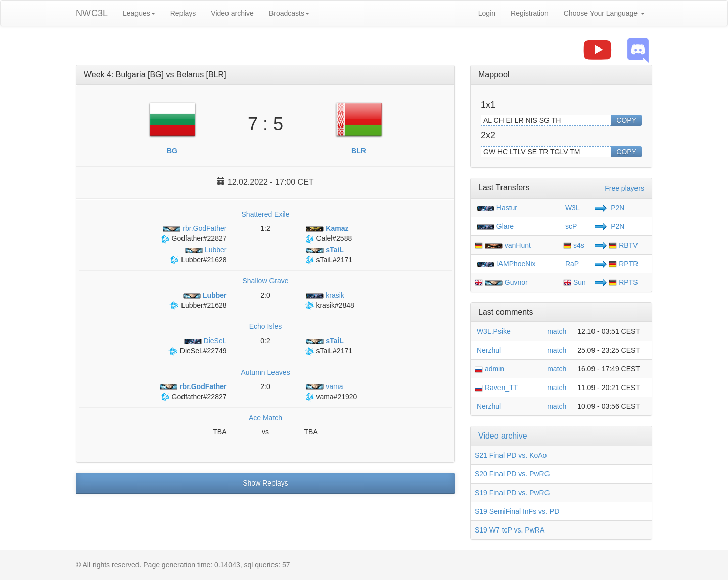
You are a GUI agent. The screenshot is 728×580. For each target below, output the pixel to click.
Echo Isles (266, 326)
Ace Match (265, 418)
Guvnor (516, 282)
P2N (617, 208)
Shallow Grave (265, 281)
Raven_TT (496, 388)
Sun (575, 282)
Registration (530, 13)
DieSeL (204, 341)
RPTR (623, 264)
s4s (574, 245)
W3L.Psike (493, 331)
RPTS (623, 282)
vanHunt (518, 245)
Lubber (205, 250)
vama (324, 386)
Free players (624, 188)
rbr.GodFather (194, 228)
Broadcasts (289, 13)
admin (489, 369)
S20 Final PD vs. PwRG (512, 474)
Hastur (507, 208)
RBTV (623, 245)
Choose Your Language (604, 13)
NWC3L (92, 13)
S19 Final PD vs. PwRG (512, 493)
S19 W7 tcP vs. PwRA (510, 530)
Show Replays (265, 483)
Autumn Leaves (265, 372)
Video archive (232, 13)
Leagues (139, 13)
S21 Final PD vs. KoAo (511, 455)
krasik (324, 295)
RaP (571, 264)
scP (570, 226)
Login (487, 13)
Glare (505, 226)
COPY (626, 120)
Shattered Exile (266, 214)
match (557, 331)
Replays (183, 13)
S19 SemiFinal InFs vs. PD (517, 511)
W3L (572, 208)
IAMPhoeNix (516, 264)
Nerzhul (488, 350)
